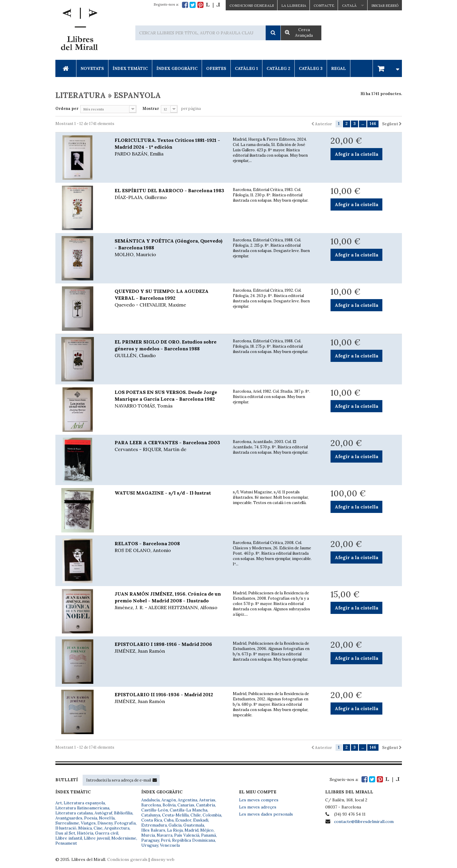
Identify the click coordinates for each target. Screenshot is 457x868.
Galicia (175, 825)
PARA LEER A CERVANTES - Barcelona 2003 (169, 446)
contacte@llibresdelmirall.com (364, 822)
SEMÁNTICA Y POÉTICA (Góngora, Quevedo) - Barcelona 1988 (169, 248)
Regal (339, 68)
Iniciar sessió (385, 5)
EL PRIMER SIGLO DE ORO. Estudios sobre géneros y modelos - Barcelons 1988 (169, 349)
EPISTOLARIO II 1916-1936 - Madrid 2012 (169, 698)
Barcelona (151, 805)
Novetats (92, 68)
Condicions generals (127, 859)
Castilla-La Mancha (189, 810)
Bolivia (169, 805)
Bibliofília (123, 813)
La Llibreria (294, 5)
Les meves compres (259, 800)
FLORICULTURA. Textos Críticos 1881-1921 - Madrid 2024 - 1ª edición (169, 147)
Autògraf (103, 813)
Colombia (212, 815)
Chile (196, 815)
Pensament (66, 843)
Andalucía (150, 800)
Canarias (186, 805)
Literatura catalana (74, 813)
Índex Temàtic (130, 68)
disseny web (163, 859)
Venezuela (170, 845)
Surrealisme (67, 823)
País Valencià (187, 835)
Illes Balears (153, 830)
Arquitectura (117, 828)
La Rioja (175, 830)
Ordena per (67, 109)
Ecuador (183, 820)
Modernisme (124, 838)
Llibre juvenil (97, 838)
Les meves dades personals (266, 814)
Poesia (91, 818)
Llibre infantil (69, 838)
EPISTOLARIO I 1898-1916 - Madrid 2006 (169, 648)
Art (59, 803)
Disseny (105, 823)
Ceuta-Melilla (175, 815)
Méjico (207, 830)
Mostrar (151, 109)
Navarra (165, 835)
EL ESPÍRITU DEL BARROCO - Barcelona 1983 (169, 194)
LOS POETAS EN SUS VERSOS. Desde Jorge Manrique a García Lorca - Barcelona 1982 (169, 399)
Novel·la (107, 818)
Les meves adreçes (258, 807)
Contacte (324, 5)
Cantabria (206, 805)
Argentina (187, 800)
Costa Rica (152, 820)
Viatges (88, 823)
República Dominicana (194, 840)
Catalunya (151, 815)
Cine (98, 828)
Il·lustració (66, 828)
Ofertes (216, 68)
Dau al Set (65, 833)
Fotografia (125, 823)
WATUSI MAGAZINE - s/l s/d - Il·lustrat (163, 493)
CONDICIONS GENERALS (252, 5)
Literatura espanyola (84, 803)
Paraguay (150, 840)
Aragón (169, 800)
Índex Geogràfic (177, 68)
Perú (166, 840)
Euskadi (201, 820)
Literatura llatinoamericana (82, 808)
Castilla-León (155, 810)
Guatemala (194, 825)
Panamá (209, 835)
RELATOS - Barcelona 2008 (169, 547)
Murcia (148, 835)
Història (85, 833)
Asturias (207, 800)
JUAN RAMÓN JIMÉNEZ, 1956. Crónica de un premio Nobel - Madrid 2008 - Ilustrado (169, 601)
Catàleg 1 (246, 68)
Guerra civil (107, 833)
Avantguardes (69, 818)
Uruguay (150, 845)
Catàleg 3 (311, 68)
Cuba (169, 820)
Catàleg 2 (278, 68)
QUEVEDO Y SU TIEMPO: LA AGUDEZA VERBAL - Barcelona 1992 (169, 298)
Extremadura (154, 825)
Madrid (191, 830)
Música (85, 828)
